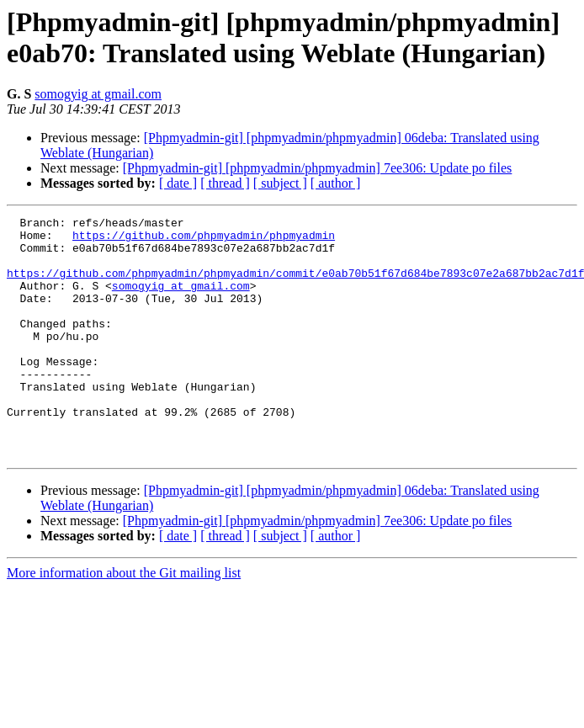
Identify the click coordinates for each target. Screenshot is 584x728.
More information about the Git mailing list (124, 621)
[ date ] (178, 183)
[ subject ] (280, 183)
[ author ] (336, 183)
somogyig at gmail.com (98, 94)
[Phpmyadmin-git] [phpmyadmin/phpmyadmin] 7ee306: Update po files (318, 168)
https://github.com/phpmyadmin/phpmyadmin (204, 240)
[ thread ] (225, 183)
